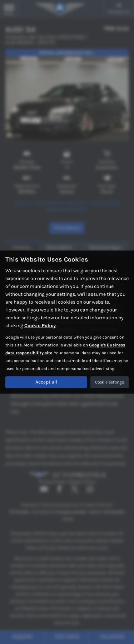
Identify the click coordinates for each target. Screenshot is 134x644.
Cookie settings (110, 382)
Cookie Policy (40, 326)
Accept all (46, 382)
